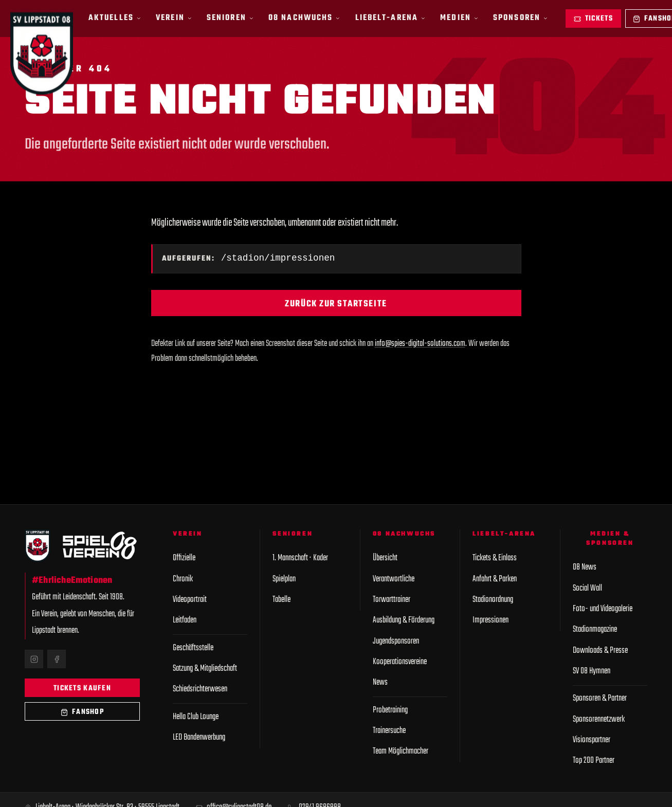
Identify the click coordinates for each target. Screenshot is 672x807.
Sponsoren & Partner (600, 698)
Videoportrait (190, 600)
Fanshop (82, 712)
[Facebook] (57, 659)
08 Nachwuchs (304, 18)
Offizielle (184, 558)
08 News (585, 567)
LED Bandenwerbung (199, 737)
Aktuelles (115, 18)
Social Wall (587, 588)
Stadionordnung (493, 600)
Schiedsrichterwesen (200, 689)
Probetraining (390, 710)
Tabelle (281, 600)
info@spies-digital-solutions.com (420, 345)
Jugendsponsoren (396, 641)
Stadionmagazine (595, 629)
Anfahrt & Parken (495, 579)
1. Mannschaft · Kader (300, 558)
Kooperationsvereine (400, 662)
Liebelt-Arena (391, 18)
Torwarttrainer (392, 600)
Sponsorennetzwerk (599, 719)
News (380, 682)
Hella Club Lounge (196, 717)
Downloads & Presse (600, 650)
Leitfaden (185, 620)
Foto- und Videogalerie (603, 609)
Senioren (230, 18)
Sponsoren (520, 18)
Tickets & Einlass (495, 558)
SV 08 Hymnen (592, 671)
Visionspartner (592, 740)
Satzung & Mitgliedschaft (205, 668)
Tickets (593, 19)
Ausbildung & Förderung (404, 620)
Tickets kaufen (82, 689)
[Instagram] (34, 659)
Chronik (183, 579)
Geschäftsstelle (193, 648)
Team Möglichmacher (401, 751)
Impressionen (491, 620)
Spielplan (284, 579)
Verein (174, 18)
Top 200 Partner (594, 760)
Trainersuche (389, 731)
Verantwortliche (394, 579)
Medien (459, 18)
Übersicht (385, 558)
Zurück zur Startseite (336, 305)
